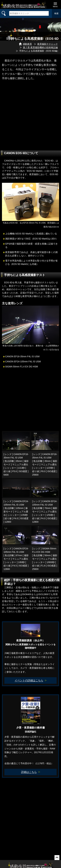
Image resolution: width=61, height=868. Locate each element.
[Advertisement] (30, 120)
